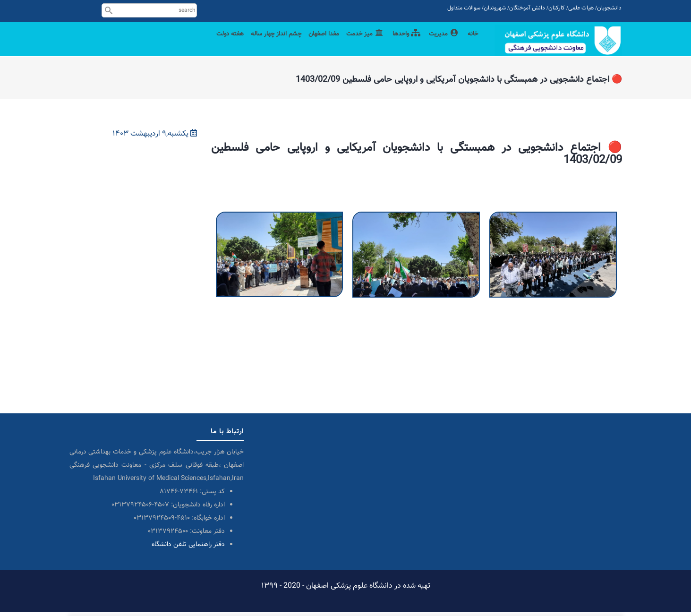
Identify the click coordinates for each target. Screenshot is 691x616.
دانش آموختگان (527, 8)
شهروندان (495, 8)
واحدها (400, 44)
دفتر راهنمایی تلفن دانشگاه (188, 549)
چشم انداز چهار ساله (255, 44)
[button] (280, 222)
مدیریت (441, 44)
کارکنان (557, 8)
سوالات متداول (464, 8)
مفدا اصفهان (310, 44)
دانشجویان (609, 8)
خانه (472, 44)
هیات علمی (581, 8)
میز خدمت (355, 44)
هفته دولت (203, 44)
